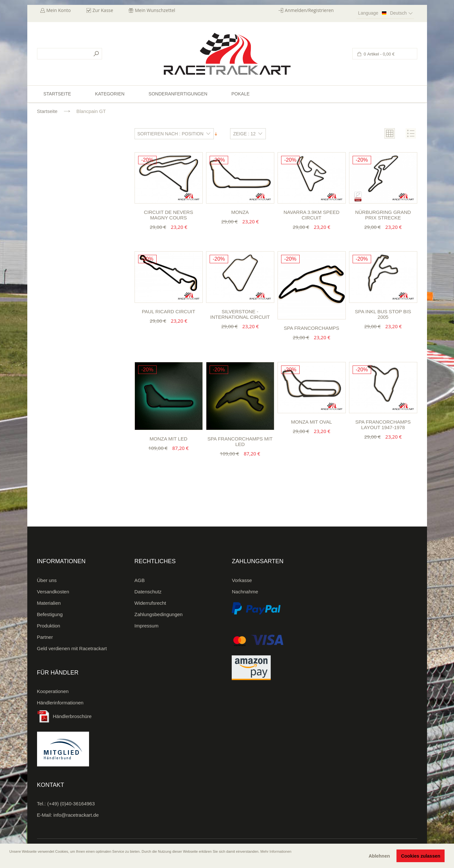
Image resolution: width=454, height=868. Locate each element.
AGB (140, 580)
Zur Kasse (103, 10)
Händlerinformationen (60, 703)
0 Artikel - (379, 54)
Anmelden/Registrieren (309, 10)
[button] (10, 861)
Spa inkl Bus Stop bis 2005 (383, 314)
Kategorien (110, 94)
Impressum (147, 626)
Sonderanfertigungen (178, 94)
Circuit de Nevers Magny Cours (169, 215)
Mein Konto (59, 10)
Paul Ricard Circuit (168, 311)
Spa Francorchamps (311, 328)
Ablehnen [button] (379, 856)
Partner (45, 637)
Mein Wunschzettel (155, 10)
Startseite (47, 111)
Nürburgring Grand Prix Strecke (383, 215)
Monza (240, 212)
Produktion (49, 626)
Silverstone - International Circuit (240, 314)
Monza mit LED (168, 439)
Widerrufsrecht (150, 603)
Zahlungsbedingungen (159, 614)
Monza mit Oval (311, 422)
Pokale (240, 94)
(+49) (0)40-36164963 (71, 804)
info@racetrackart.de (76, 815)
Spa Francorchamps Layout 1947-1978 (383, 425)
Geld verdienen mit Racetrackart (72, 648)
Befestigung (50, 614)
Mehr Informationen (276, 851)
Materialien (49, 603)
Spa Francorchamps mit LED (240, 441)
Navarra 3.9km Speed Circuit (311, 215)
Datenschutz (148, 592)
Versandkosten (53, 592)
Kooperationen (53, 691)
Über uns (47, 580)
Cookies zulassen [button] (421, 856)
